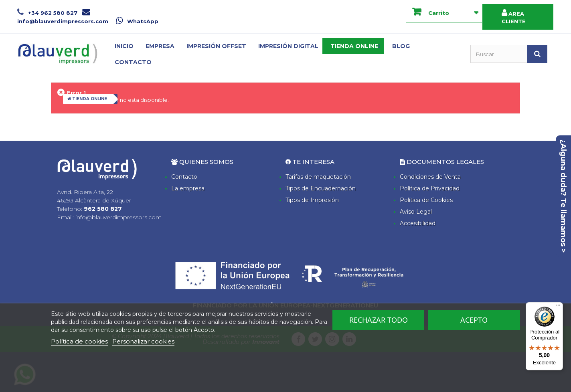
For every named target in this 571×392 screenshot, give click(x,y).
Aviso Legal (416, 212)
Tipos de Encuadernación (321, 188)
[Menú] (558, 307)
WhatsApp (137, 21)
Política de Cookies (426, 200)
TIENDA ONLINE (87, 99)
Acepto (474, 320)
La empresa (188, 188)
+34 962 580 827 (48, 13)
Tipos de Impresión (312, 200)
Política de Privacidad (430, 188)
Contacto (184, 177)
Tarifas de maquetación (318, 177)
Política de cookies (79, 341)
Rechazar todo (379, 320)
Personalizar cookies (143, 341)
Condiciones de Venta (430, 177)
